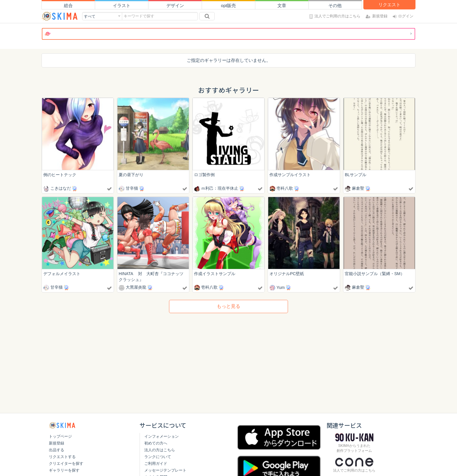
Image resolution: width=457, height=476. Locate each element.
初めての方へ (156, 443)
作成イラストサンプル (215, 274)
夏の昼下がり (131, 175)
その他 (335, 5)
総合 (68, 5)
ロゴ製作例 (204, 175)
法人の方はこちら (160, 450)
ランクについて (158, 457)
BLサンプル (356, 175)
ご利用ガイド (156, 463)
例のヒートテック (60, 175)
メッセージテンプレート (165, 470)
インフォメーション (162, 436)
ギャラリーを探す (64, 470)
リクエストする (62, 457)
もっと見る (228, 306)
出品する (57, 450)
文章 (282, 5)
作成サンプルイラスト (290, 175)
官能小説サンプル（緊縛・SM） (375, 274)
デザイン (175, 5)
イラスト (122, 5)
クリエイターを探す (66, 463)
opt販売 (228, 5)
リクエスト (389, 5)
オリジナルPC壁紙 (287, 274)
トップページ (60, 436)
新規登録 (57, 443)
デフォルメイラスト (62, 274)
